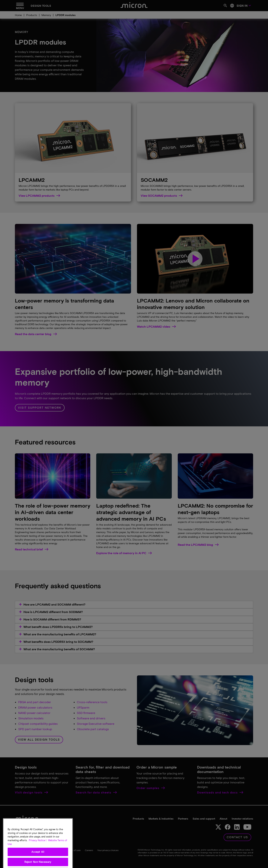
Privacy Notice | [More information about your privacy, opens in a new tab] (38, 853)
